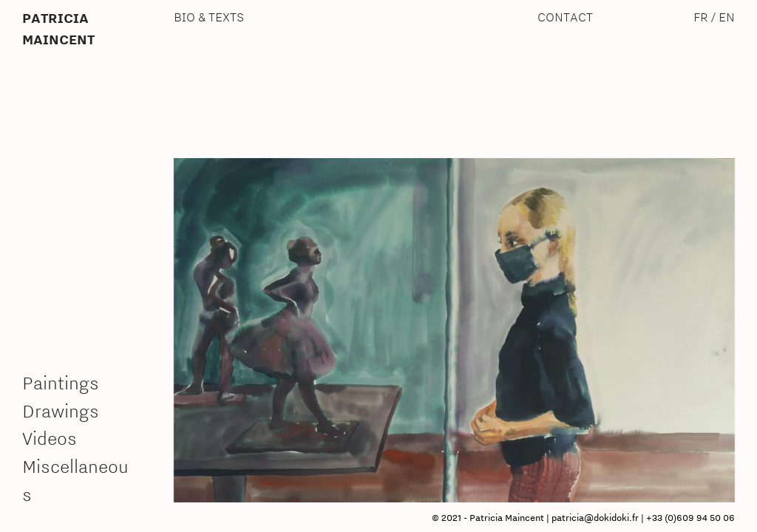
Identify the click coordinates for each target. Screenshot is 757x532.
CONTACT (565, 17)
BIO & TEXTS (209, 17)
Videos (50, 438)
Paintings (61, 383)
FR (701, 17)
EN (727, 17)
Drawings (61, 411)
